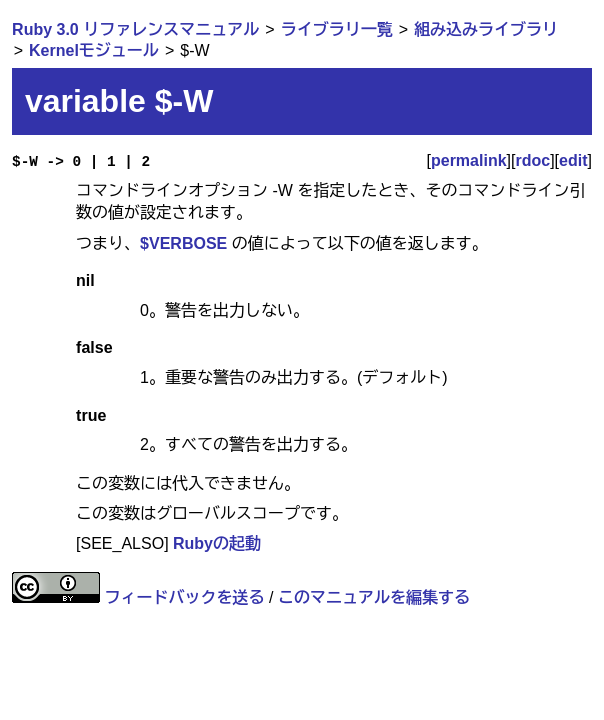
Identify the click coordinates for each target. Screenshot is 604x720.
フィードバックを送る (185, 597)
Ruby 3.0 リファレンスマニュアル (135, 29)
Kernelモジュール (94, 50)
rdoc (532, 160)
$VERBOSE (183, 243)
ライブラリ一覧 (337, 29)
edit (573, 160)
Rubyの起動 (217, 543)
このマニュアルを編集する (374, 597)
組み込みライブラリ (486, 29)
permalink (469, 160)
